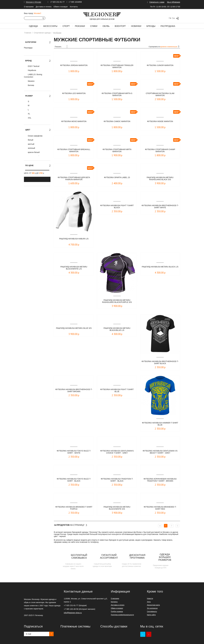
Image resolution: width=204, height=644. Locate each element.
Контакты (74, 7)
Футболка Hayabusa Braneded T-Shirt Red (160, 508)
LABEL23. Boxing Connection (33, 76)
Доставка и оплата (44, 7)
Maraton (31, 81)
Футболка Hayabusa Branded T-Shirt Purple (74, 508)
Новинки (136, 26)
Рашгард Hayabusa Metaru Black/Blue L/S (117, 329)
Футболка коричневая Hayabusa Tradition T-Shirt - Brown (160, 480)
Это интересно (152, 608)
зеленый (31, 148)
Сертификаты (152, 612)
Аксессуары (50, 26)
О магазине (29, 7)
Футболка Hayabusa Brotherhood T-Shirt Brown (74, 391)
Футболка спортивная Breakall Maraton (74, 151)
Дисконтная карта (153, 605)
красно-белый (33, 152)
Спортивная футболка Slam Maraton (160, 95)
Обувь (106, 26)
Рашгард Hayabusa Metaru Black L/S (160, 268)
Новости (150, 599)
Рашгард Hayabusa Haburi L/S (74, 239)
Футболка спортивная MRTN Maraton (117, 151)
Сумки (94, 26)
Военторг (120, 26)
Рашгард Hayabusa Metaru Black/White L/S (74, 268)
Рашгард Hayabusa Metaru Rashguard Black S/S (160, 179)
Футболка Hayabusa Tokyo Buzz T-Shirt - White (74, 452)
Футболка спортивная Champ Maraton (160, 151)
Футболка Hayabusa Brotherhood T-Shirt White (160, 207)
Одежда (33, 26)
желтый (31, 144)
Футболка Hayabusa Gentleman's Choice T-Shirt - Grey (117, 452)
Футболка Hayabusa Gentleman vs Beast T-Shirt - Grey (160, 452)
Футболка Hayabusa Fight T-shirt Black (117, 207)
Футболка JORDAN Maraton (74, 65)
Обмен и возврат (61, 7)
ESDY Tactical (33, 66)
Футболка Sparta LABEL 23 (117, 177)
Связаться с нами (157, 2)
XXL (29, 118)
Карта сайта (151, 615)
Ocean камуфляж (35, 136)
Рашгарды (28, 48)
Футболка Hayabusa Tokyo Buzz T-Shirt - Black (74, 480)
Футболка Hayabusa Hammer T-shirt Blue (160, 424)
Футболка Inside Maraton (160, 121)
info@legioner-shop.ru (73, 613)
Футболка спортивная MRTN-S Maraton (117, 95)
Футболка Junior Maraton (160, 65)
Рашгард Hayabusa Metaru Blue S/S (74, 329)
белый (30, 140)
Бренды (151, 26)
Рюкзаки (80, 26)
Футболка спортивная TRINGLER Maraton (117, 67)
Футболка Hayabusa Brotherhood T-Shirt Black (160, 363)
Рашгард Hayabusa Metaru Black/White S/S (117, 508)
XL (29, 114)
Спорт (66, 26)
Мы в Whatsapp (174, 2)
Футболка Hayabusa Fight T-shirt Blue (117, 391)
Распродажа (168, 26)
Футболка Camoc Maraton (117, 121)
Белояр (31, 85)
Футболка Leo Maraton (74, 93)
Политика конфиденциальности (122, 615)
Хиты (149, 602)
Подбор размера (117, 612)
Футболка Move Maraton (74, 121)
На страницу (70, 525)
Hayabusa (32, 70)
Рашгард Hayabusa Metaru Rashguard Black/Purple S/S (117, 301)
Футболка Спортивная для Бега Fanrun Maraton (74, 179)
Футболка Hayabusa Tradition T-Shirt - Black (117, 480)
